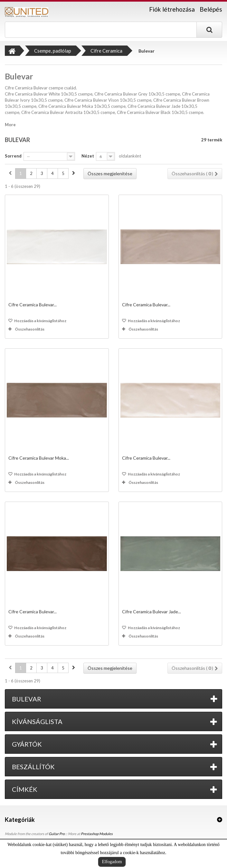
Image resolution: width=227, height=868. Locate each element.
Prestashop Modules (97, 834)
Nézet (88, 156)
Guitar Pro (57, 834)
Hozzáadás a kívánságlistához (40, 321)
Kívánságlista (37, 721)
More (10, 125)
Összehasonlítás (30, 329)
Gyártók (27, 744)
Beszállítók (33, 767)
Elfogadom (112, 862)
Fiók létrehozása (172, 9)
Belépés (211, 9)
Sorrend (13, 156)
